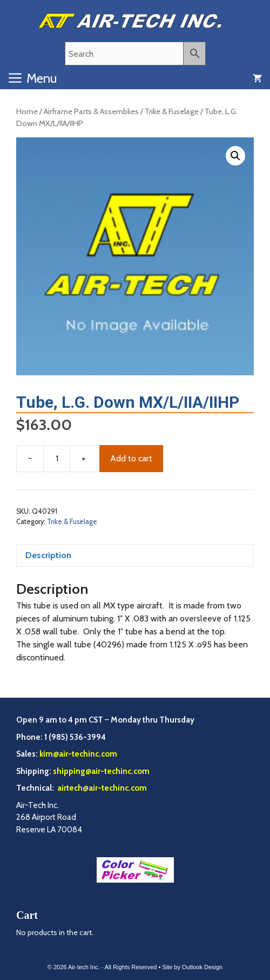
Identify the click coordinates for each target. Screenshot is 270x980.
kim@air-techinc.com (78, 754)
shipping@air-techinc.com (101, 771)
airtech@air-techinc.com (101, 788)
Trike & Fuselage (172, 111)
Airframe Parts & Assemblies (91, 111)
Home (27, 111)
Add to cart (131, 458)
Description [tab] (48, 555)
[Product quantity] (57, 459)
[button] (235, 156)
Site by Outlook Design (192, 967)
